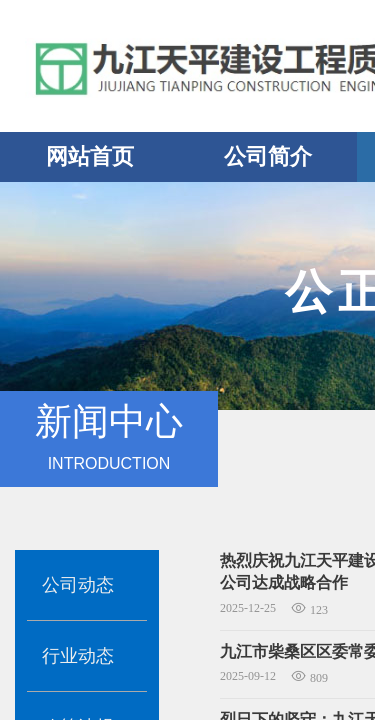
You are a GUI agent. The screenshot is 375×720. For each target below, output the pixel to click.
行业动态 (78, 656)
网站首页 (90, 156)
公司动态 (78, 585)
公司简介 (268, 156)
